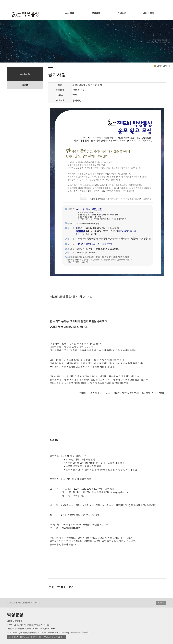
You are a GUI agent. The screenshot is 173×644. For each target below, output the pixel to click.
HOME (10, 603)
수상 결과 (70, 13)
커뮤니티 (122, 13)
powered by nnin (82, 632)
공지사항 (96, 13)
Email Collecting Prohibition (28, 603)
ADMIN (161, 603)
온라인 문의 (149, 13)
